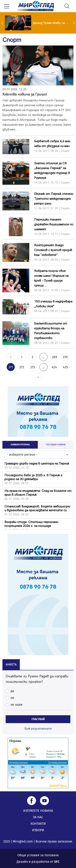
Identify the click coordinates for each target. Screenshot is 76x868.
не (12, 698)
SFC (57, 862)
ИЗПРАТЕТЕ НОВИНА (38, 811)
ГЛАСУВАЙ (38, 719)
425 (65, 367)
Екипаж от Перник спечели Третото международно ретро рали (54, 199)
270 (65, 357)
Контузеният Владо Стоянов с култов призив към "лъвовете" (53, 250)
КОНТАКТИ (38, 824)
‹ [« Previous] (11, 357)
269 (54, 357)
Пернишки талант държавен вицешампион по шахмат (54, 224)
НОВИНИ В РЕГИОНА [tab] (20, 445)
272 (22, 367)
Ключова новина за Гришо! (25, 94)
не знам (16, 705)
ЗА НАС (38, 817)
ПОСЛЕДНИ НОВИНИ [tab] (56, 445)
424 (54, 367)
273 (33, 367)
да (12, 691)
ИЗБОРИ (38, 830)
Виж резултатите (38, 729)
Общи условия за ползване (38, 855)
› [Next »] (38, 377)
